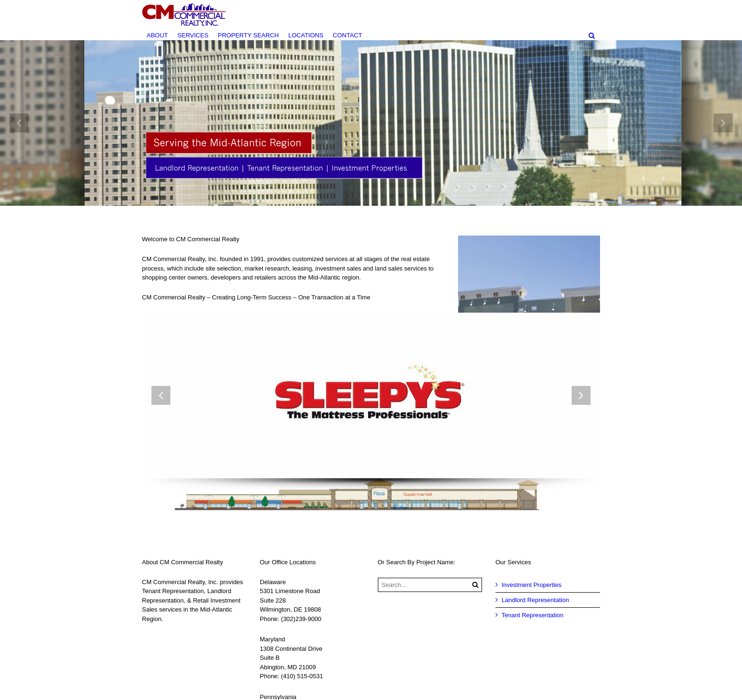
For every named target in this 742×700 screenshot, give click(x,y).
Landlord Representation (535, 600)
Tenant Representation (533, 615)
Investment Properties (531, 585)
